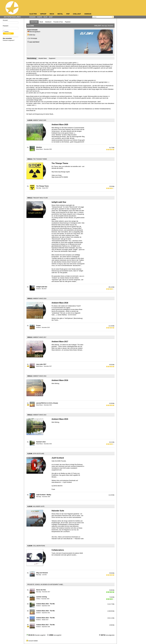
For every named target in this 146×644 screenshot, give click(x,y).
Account (11, 22)
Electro (33, 14)
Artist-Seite (34, 22)
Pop (68, 14)
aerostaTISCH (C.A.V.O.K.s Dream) (47, 403)
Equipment (52, 58)
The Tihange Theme (42, 186)
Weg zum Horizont (42, 573)
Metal (60, 14)
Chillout (77, 14)
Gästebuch (48, 22)
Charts (40, 17)
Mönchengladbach (35, 32)
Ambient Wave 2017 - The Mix (46, 625)
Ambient (39, 289)
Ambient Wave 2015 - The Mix (46, 604)
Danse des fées (41, 590)
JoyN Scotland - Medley (44, 495)
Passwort (11, 27)
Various (88, 14)
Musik (41, 22)
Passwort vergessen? (9, 40)
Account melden (33, 641)
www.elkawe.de (31, 111)
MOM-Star (31, 35)
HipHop (43, 14)
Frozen (38, 326)
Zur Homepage (32, 38)
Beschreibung (32, 58)
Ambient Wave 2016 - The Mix (46, 611)
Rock (52, 14)
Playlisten (68, 22)
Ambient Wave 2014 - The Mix (46, 618)
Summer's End (41, 442)
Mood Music (40, 149)
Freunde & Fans (58, 22)
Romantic (111, 26)
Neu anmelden (7, 38)
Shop (51, 17)
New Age (104, 26)
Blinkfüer (39, 147)
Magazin (32, 17)
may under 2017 (41, 364)
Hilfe (45, 17)
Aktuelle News (43, 58)
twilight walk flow (42, 287)
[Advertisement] (73, 6)
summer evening (42, 597)
